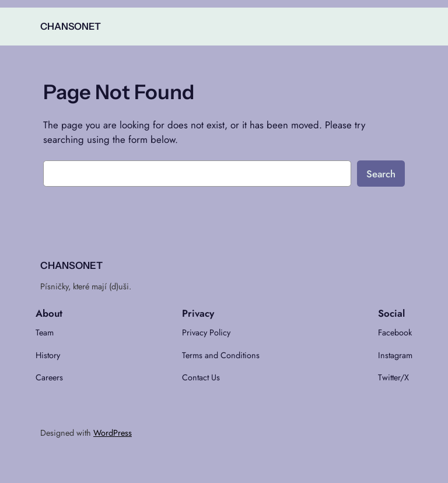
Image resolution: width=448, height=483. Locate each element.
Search (381, 174)
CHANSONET (71, 26)
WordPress (113, 433)
